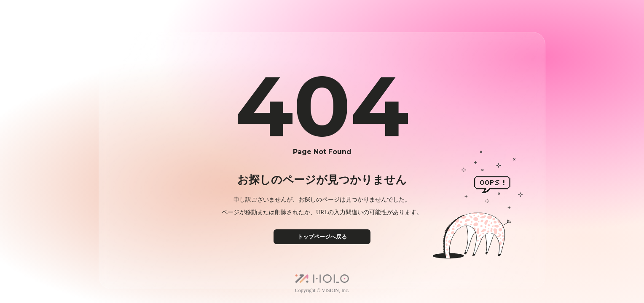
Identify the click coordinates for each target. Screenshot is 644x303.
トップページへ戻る (322, 237)
